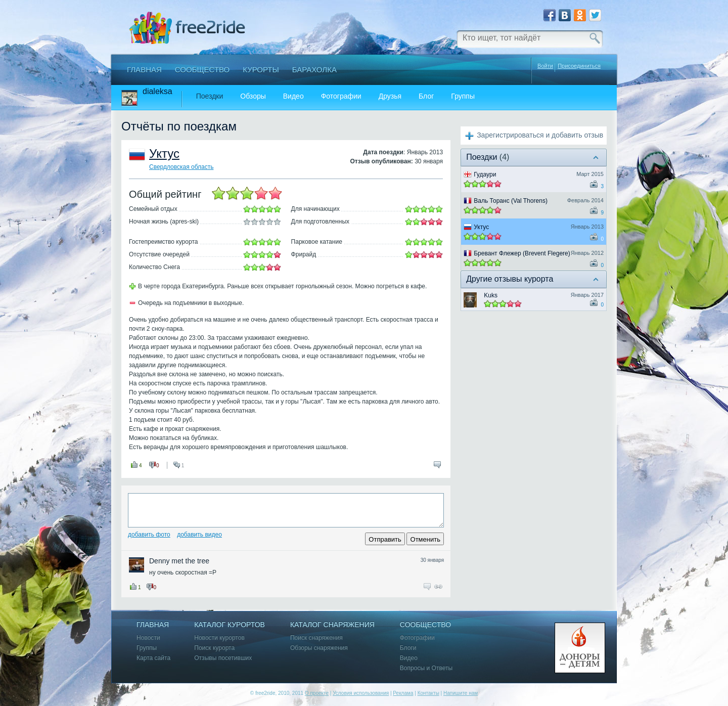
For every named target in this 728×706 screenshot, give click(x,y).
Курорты (261, 70)
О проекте (317, 693)
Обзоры (253, 96)
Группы (463, 96)
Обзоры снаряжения (319, 648)
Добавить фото (149, 535)
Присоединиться (579, 66)
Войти (545, 66)
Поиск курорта (214, 648)
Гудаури (485, 174)
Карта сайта (153, 658)
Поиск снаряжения (316, 638)
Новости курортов (219, 638)
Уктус (164, 153)
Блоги (408, 648)
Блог (426, 96)
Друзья (390, 96)
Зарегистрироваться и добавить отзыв (540, 135)
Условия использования (361, 693)
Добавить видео (199, 535)
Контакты (428, 693)
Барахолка (314, 70)
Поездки (210, 96)
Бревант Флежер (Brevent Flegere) (522, 253)
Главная (144, 70)
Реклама (403, 693)
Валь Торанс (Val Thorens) (511, 201)
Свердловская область (181, 167)
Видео (293, 96)
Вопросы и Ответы (426, 668)
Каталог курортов (230, 625)
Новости (148, 638)
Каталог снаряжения (332, 625)
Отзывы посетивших (223, 658)
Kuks (491, 295)
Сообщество (202, 70)
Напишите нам (461, 693)
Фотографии (341, 96)
